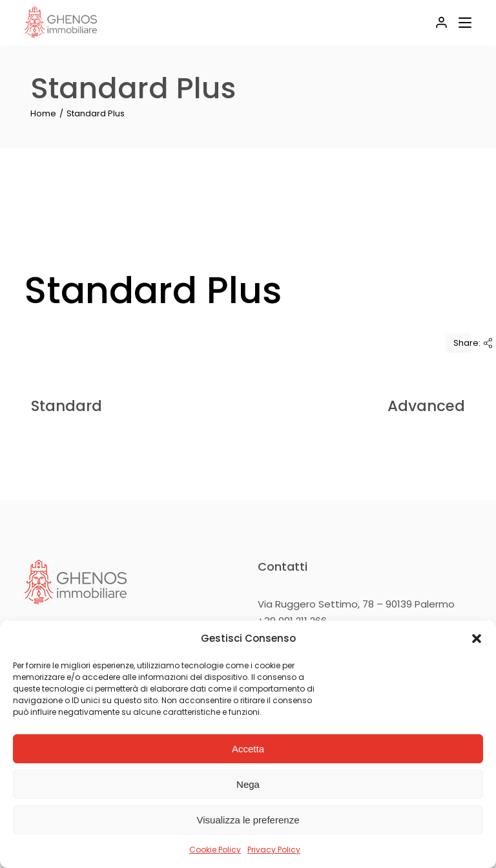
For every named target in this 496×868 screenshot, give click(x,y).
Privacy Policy (274, 850)
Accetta (248, 749)
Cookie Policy (215, 850)
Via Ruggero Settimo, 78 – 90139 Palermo (356, 604)
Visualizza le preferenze (248, 820)
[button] (477, 639)
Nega (248, 784)
